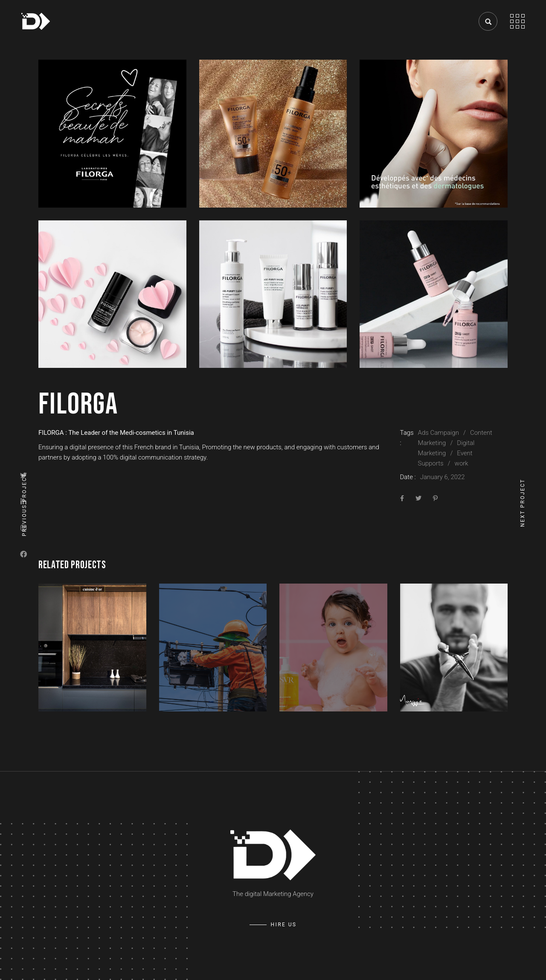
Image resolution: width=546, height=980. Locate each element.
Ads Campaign (439, 433)
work (462, 463)
